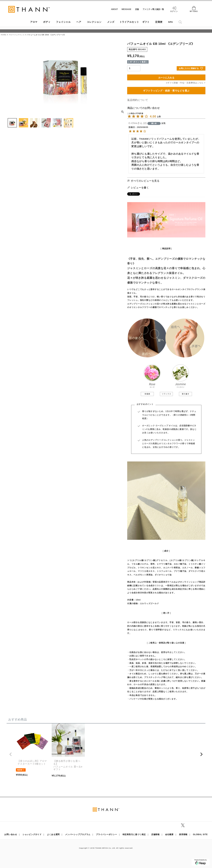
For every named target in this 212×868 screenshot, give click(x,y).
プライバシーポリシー (106, 834)
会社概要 (169, 834)
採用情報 (183, 834)
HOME (4, 35)
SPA (171, 22)
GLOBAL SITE (200, 834)
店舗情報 (155, 834)
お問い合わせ (11, 834)
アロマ (34, 22)
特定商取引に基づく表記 (134, 834)
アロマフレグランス (17, 35)
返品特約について (138, 100)
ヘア (79, 22)
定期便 (159, 22)
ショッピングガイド (32, 834)
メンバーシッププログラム (78, 834)
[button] (11, 754)
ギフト (146, 22)
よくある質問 (53, 834)
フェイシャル (63, 22)
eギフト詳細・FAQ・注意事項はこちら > (186, 83)
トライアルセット (129, 22)
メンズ (111, 22)
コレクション (94, 22)
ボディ (47, 22)
